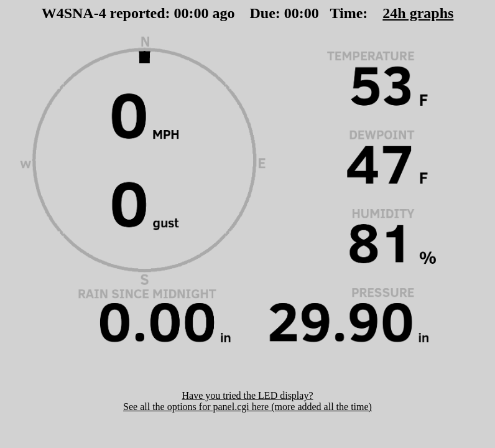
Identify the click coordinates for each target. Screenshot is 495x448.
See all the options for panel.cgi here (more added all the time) (247, 407)
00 (182, 13)
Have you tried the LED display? (247, 395)
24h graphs (418, 13)
